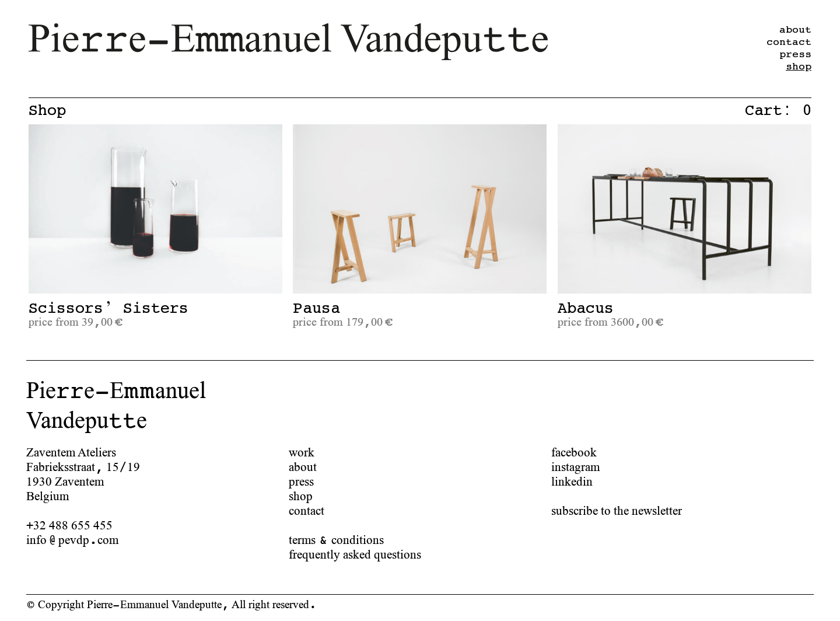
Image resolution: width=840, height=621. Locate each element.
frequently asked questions (355, 554)
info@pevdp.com (72, 540)
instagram (575, 467)
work (302, 452)
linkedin (572, 481)
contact (307, 510)
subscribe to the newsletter (617, 510)
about (303, 467)
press (301, 481)
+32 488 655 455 (69, 525)
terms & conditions (336, 540)
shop (799, 67)
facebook (574, 452)
